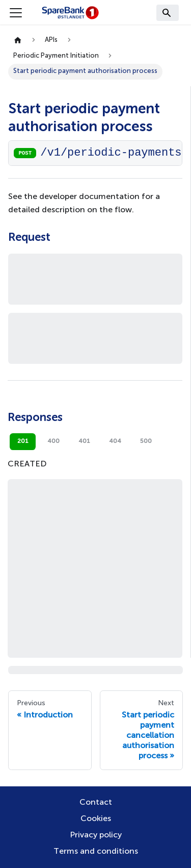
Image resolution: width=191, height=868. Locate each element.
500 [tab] (146, 441)
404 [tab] (115, 441)
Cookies (96, 819)
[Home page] (18, 41)
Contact (96, 803)
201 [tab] (23, 441)
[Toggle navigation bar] (16, 13)
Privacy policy (96, 835)
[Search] (168, 13)
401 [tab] (84, 441)
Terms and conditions (96, 852)
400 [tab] (53, 441)
